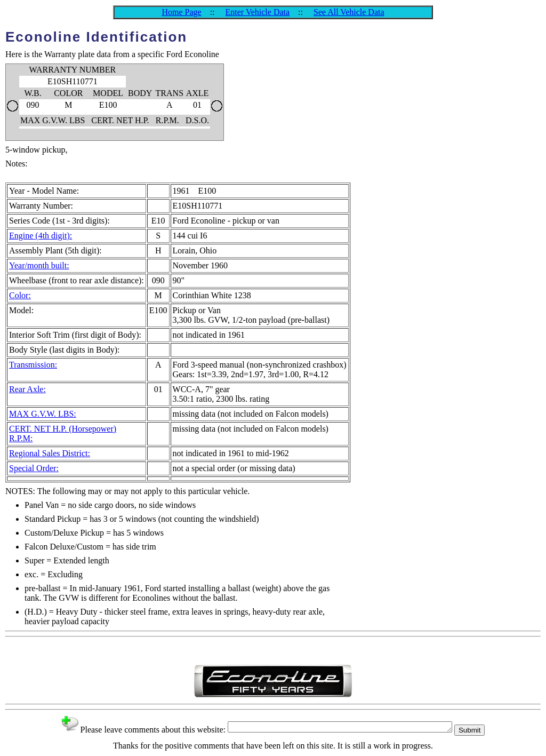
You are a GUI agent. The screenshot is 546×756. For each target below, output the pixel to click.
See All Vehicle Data (349, 12)
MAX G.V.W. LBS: (43, 414)
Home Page (181, 12)
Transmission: (33, 365)
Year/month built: (39, 265)
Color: (20, 295)
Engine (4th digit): (41, 236)
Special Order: (34, 468)
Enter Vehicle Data (258, 12)
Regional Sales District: (50, 453)
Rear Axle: (27, 389)
